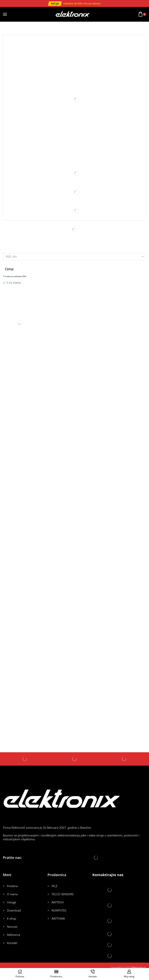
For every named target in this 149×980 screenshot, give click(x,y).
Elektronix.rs (138, 967)
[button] (55, 4)
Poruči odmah (92, 3)
